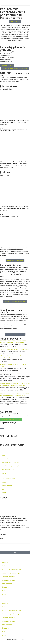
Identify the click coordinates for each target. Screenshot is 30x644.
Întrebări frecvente (7, 486)
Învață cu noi (5, 482)
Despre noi (5, 459)
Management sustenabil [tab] (7, 56)
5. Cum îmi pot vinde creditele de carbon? (11, 373)
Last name (3, 534)
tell (19, 505)
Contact (4, 493)
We (4, 505)
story (3, 507)
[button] (15, 342)
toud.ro (24, 503)
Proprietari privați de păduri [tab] (7, 52)
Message (3, 543)
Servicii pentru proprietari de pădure (11, 466)
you (14, 505)
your (24, 505)
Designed (25, 500)
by (18, 503)
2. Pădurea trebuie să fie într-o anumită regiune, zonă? (15, 349)
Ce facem (4, 473)
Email (1, 539)
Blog (3, 489)
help (9, 505)
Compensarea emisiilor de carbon (11, 462)
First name (3, 530)
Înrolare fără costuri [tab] (5, 54)
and (2, 503)
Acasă (3, 455)
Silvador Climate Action (8, 470)
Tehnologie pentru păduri (8, 479)
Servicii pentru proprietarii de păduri (12, 573)
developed (10, 503)
